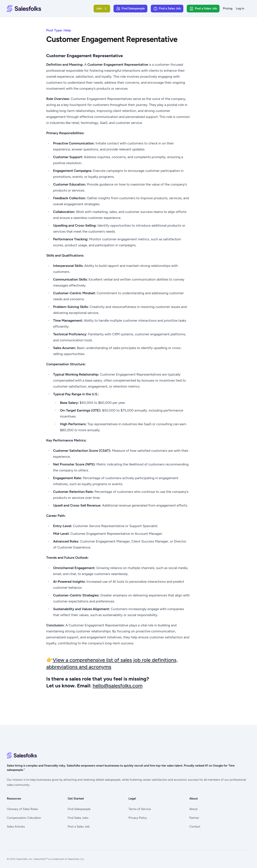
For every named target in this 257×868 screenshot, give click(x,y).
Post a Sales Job (79, 827)
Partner (194, 818)
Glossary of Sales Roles (22, 809)
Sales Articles (16, 827)
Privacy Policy (138, 818)
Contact (195, 827)
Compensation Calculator (24, 818)
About (193, 809)
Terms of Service (140, 809)
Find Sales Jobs (78, 818)
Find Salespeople (79, 809)
